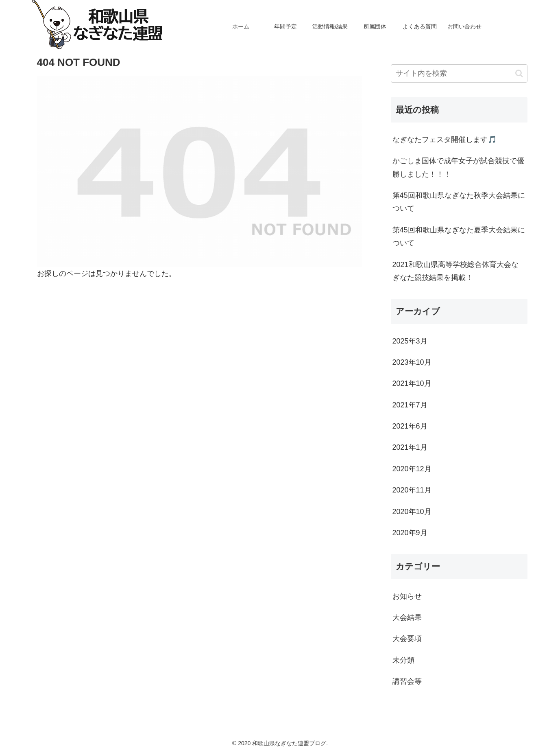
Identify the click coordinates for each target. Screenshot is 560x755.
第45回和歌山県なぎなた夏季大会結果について (459, 236)
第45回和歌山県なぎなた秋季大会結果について (459, 202)
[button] (519, 73)
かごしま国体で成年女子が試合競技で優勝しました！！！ (458, 167)
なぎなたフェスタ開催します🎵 (445, 140)
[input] (459, 73)
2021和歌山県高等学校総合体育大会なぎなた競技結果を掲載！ (455, 271)
